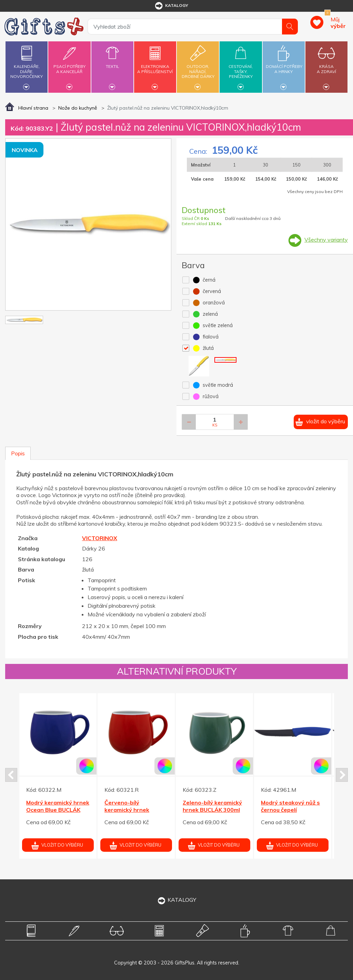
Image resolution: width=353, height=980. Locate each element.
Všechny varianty (326, 240)
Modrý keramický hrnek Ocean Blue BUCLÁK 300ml (58, 810)
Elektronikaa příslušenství (155, 65)
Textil (112, 62)
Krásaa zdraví (326, 65)
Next (342, 775)
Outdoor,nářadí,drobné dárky (198, 66)
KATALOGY (176, 900)
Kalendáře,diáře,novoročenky (27, 66)
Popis (18, 453)
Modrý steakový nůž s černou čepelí (290, 806)
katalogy (171, 6)
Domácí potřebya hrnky (284, 65)
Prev (11, 775)
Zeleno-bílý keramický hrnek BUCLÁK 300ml (212, 806)
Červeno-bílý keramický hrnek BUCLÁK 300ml (127, 810)
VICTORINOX (100, 538)
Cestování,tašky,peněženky (241, 66)
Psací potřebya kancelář (69, 65)
